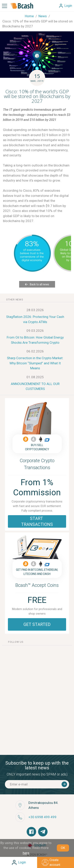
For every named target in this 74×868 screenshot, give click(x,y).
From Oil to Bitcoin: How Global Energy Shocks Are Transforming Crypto (35, 340)
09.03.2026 (35, 331)
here (26, 853)
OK (63, 848)
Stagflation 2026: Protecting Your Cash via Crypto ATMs (35, 319)
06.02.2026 (35, 351)
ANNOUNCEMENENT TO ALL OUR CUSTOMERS (35, 386)
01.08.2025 (35, 377)
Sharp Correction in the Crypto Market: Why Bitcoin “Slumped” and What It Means (35, 363)
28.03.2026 (35, 310)
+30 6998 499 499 (42, 817)
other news (15, 300)
